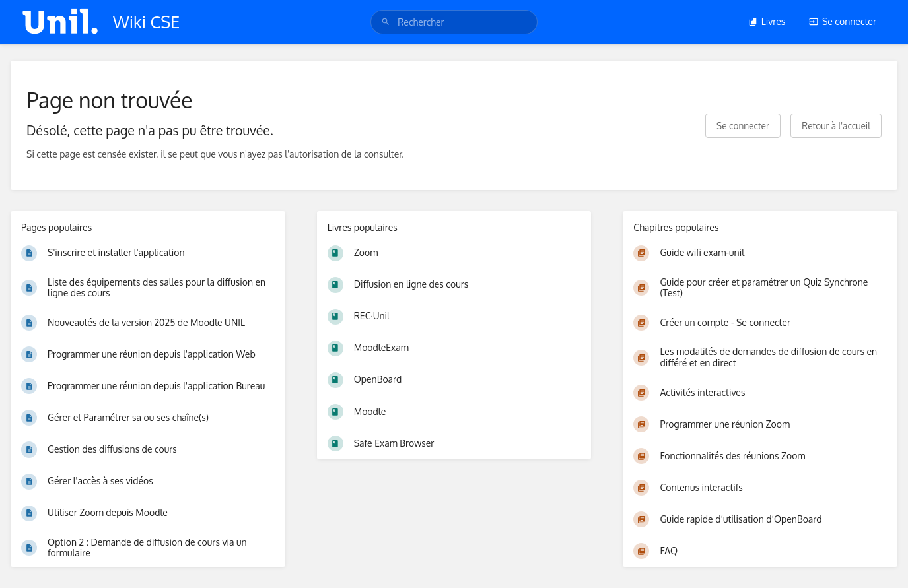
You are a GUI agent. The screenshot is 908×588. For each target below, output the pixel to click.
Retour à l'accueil (836, 126)
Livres (767, 21)
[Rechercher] (386, 22)
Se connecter (843, 21)
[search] (454, 22)
